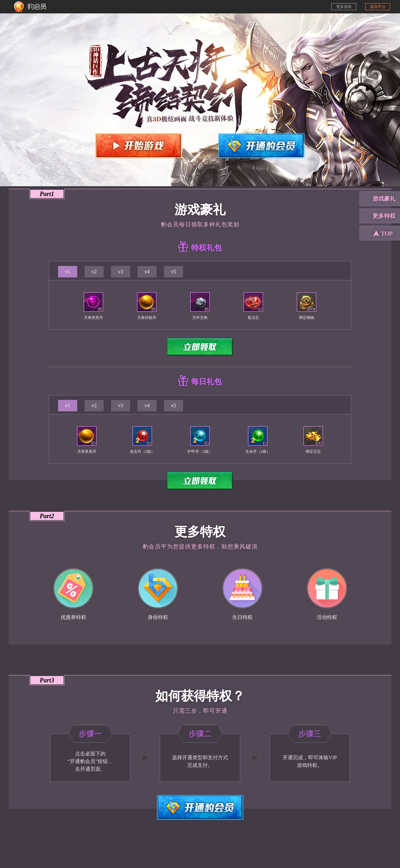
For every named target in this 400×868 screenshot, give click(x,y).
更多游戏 (344, 7)
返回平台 (378, 7)
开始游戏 (139, 146)
